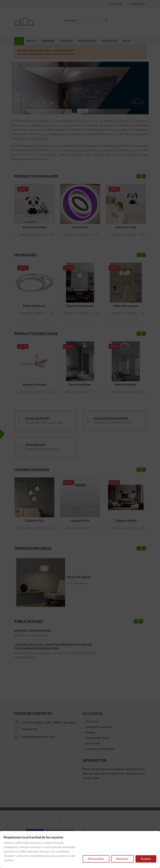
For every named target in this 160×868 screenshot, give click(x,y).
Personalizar (96, 859)
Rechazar (122, 859)
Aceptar (146, 859)
